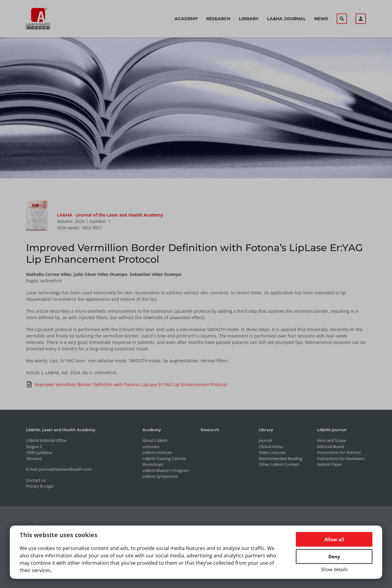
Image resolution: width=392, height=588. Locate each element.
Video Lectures (272, 452)
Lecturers (151, 447)
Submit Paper (329, 464)
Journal (265, 440)
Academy (186, 19)
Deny (334, 556)
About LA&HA (155, 440)
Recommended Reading (281, 458)
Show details (334, 569)
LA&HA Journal (286, 19)
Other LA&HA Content (279, 464)
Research (218, 19)
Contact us (36, 480)
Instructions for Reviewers (341, 458)
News (321, 19)
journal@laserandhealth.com (65, 469)
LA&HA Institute (157, 452)
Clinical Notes (271, 447)
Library (249, 19)
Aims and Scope (331, 440)
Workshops (153, 464)
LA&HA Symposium (160, 476)
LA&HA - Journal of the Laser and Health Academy (110, 215)
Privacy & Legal (40, 486)
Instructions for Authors (339, 452)
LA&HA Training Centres (164, 458)
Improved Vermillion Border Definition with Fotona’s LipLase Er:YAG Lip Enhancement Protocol (126, 384)
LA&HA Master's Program (166, 470)
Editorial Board (330, 447)
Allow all (334, 539)
